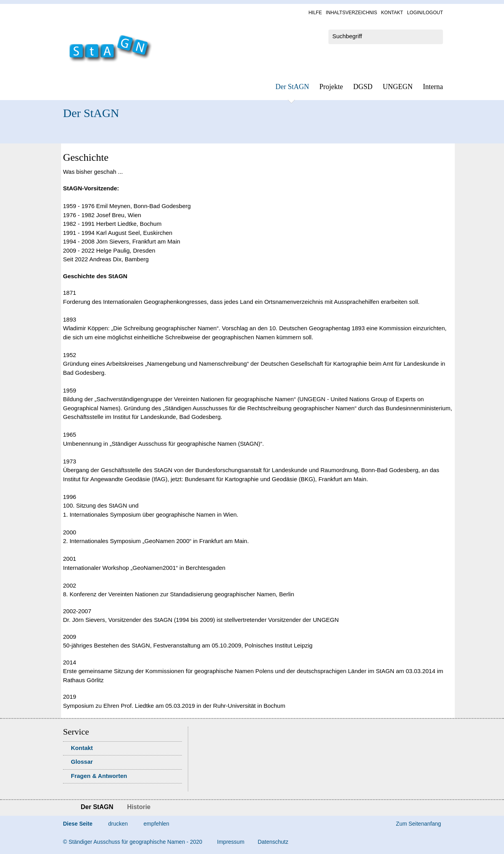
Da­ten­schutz (273, 842)
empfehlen (157, 824)
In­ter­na (433, 87)
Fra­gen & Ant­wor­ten (99, 776)
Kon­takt (392, 13)
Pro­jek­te (331, 87)
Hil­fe (315, 13)
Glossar (82, 762)
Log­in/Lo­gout (425, 13)
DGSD (363, 87)
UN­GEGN (398, 87)
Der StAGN (293, 87)
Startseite (66, 808)
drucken (118, 824)
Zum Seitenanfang (419, 824)
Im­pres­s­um (231, 842)
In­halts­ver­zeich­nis (351, 13)
